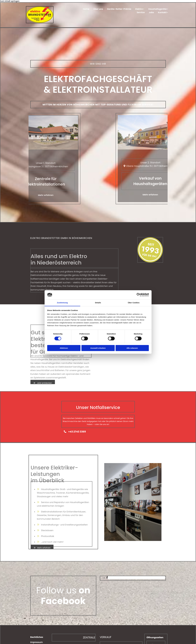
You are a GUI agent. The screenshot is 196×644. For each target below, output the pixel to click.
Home (86, 9)
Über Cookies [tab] (134, 303)
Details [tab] (98, 303)
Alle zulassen (132, 348)
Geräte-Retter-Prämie (119, 9)
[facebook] (107, 578)
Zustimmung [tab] (62, 303)
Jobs (151, 13)
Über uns (98, 9)
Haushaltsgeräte (157, 9)
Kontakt (162, 13)
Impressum (37, 642)
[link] (140, 10)
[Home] (40, 23)
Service (141, 13)
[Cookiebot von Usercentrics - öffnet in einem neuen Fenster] (138, 295)
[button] (43, 383)
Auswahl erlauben (98, 348)
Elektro (139, 9)
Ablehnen (64, 348)
